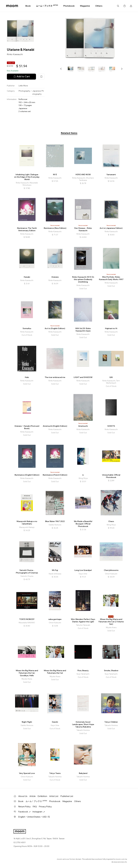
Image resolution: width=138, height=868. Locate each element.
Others (99, 6)
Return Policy (24, 807)
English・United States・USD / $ (34, 817)
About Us (23, 796)
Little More (23, 86)
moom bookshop (12, 6)
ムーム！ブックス (47, 6)
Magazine (85, 6)
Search (118, 6)
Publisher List (67, 796)
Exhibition (42, 796)
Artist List (54, 796)
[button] (61, 69)
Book (28, 6)
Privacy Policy (45, 807)
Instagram (39, 812)
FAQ (35, 807)
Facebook (24, 812)
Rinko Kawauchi (15, 54)
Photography (24, 91)
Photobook (69, 6)
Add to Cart (21, 76)
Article (33, 796)
